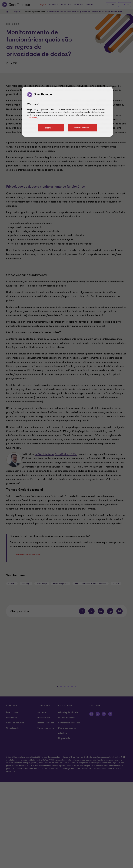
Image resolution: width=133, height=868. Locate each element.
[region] (67, 112)
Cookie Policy (33, 118)
